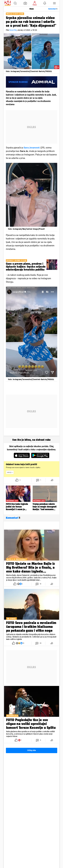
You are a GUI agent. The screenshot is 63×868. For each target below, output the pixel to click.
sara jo (10, 472)
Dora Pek (13, 30)
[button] (15, 3)
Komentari (53, 9)
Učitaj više (32, 750)
